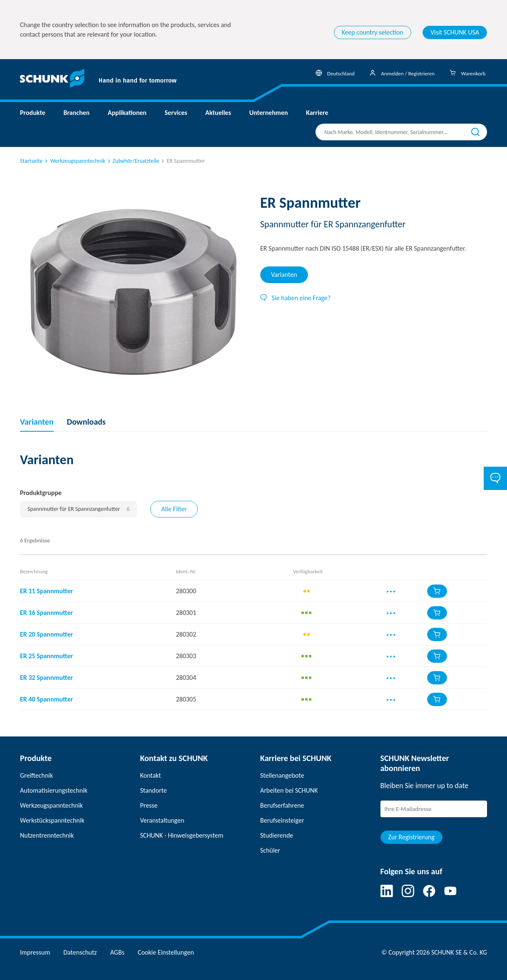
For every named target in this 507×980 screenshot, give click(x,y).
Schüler (270, 850)
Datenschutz (80, 952)
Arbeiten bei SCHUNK (289, 790)
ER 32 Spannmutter (46, 678)
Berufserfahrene (282, 805)
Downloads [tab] (86, 422)
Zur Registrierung (411, 837)
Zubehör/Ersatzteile (133, 161)
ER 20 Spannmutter (46, 634)
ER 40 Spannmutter (46, 699)
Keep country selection (373, 32)
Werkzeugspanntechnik (74, 161)
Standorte (154, 790)
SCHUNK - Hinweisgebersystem (182, 835)
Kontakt (151, 775)
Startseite (31, 161)
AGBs (117, 952)
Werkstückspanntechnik (52, 820)
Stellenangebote (282, 775)
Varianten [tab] (284, 275)
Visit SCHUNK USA (455, 32)
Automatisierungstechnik (54, 790)
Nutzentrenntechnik (47, 835)
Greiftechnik (36, 775)
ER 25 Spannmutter (46, 656)
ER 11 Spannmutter (46, 591)
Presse (149, 805)
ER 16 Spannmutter (46, 613)
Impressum (35, 952)
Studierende (277, 835)
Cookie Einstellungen (166, 952)
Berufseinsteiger (282, 820)
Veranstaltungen (162, 820)
